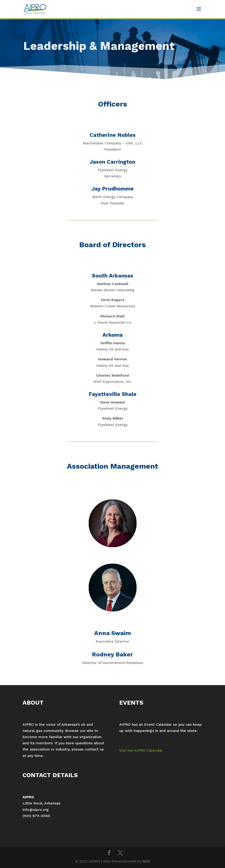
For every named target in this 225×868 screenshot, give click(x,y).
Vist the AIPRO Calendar (141, 750)
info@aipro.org (36, 810)
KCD (146, 861)
